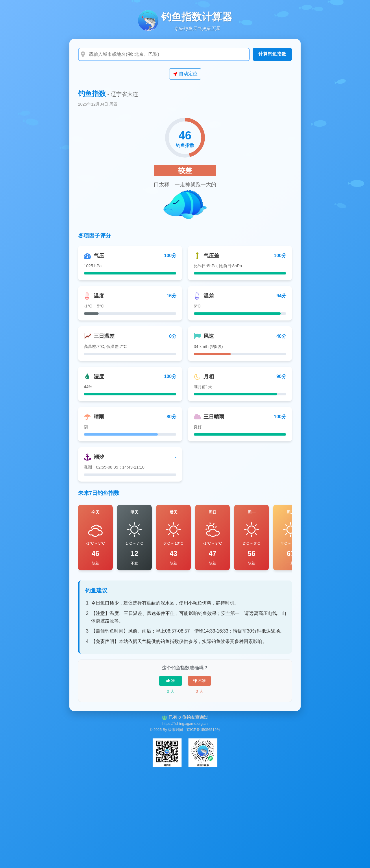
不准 (200, 681)
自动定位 (185, 74)
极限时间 (175, 730)
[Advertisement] (185, 816)
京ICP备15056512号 (203, 730)
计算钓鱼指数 (272, 54)
